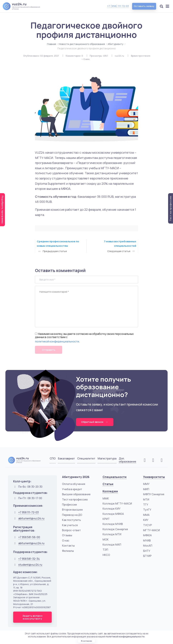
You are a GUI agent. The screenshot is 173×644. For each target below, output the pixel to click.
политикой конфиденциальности (57, 341)
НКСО (106, 555)
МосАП (148, 546)
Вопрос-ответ (71, 530)
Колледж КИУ (112, 509)
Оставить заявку (143, 6)
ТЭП (105, 550)
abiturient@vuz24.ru (31, 519)
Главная (52, 44)
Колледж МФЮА (113, 514)
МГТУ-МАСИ (151, 530)
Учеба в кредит (72, 489)
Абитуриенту (115, 44)
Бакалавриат (66, 459)
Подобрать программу (3, 210)
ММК (106, 499)
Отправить (49, 350)
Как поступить (71, 520)
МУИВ (147, 541)
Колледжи (110, 491)
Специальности (115, 477)
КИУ (146, 520)
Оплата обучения (74, 484)
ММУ (146, 484)
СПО (53, 459)
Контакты (68, 546)
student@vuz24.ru (30, 565)
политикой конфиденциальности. (125, 635)
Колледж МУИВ (113, 524)
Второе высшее (72, 510)
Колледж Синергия (115, 529)
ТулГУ (147, 510)
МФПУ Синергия (154, 494)
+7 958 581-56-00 (29, 537)
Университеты (154, 477)
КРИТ (106, 519)
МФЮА (147, 535)
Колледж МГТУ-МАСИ (117, 504)
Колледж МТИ (112, 534)
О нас (66, 541)
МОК (106, 540)
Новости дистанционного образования (82, 44)
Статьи (108, 484)
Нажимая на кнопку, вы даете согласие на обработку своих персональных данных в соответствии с (84, 335)
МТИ (146, 500)
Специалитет (86, 459)
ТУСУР (147, 525)
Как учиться (70, 525)
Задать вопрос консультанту (33, 617)
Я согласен (86, 640)
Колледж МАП (112, 545)
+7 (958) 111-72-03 (115, 6)
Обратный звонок (96, 422)
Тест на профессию (75, 500)
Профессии (69, 505)
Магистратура (107, 459)
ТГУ (146, 505)
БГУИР (147, 556)
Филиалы (68, 551)
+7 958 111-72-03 (28, 512)
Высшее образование (76, 494)
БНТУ (147, 551)
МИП (146, 489)
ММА (146, 515)
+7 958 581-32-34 (29, 559)
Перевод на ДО (72, 515)
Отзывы (67, 535)
